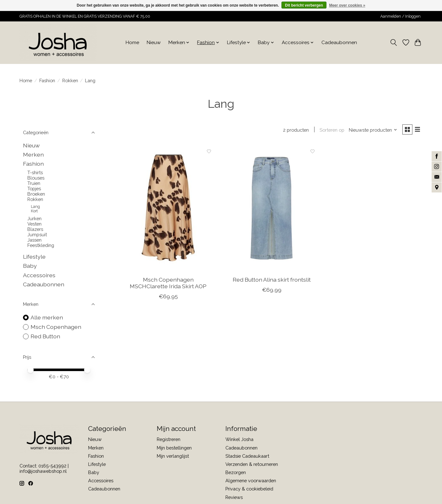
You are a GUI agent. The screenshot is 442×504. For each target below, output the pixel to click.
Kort (34, 211)
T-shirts (35, 172)
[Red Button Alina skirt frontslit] (272, 209)
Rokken (70, 80)
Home (132, 43)
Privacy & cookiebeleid (249, 489)
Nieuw (154, 43)
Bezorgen (236, 472)
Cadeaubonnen (339, 43)
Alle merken (47, 317)
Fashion (47, 80)
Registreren (169, 439)
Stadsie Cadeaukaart (247, 456)
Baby (30, 266)
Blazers (35, 229)
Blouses (36, 178)
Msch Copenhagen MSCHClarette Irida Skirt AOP (168, 284)
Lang (35, 207)
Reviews (234, 497)
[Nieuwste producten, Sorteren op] (371, 130)
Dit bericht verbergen (304, 5)
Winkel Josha (239, 439)
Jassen (34, 240)
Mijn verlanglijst (173, 456)
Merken (33, 155)
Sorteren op (330, 130)
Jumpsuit (37, 235)
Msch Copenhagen (56, 327)
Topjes (34, 189)
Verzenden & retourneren (252, 464)
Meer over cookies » (347, 5)
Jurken (34, 218)
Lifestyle (34, 257)
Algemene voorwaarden (251, 481)
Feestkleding (41, 245)
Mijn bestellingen (174, 448)
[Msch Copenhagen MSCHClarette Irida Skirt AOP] (168, 209)
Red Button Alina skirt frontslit (272, 281)
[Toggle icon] (394, 43)
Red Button (45, 336)
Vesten (34, 224)
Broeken (36, 194)
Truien (34, 183)
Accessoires (39, 275)
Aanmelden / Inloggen (400, 16)
